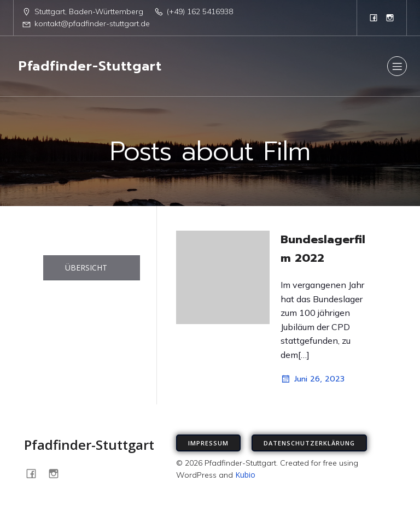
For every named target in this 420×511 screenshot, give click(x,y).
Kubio (245, 475)
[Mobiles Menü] (397, 66)
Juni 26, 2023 (313, 379)
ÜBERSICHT (86, 268)
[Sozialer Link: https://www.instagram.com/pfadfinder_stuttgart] (390, 17)
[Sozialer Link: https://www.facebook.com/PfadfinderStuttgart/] (374, 17)
